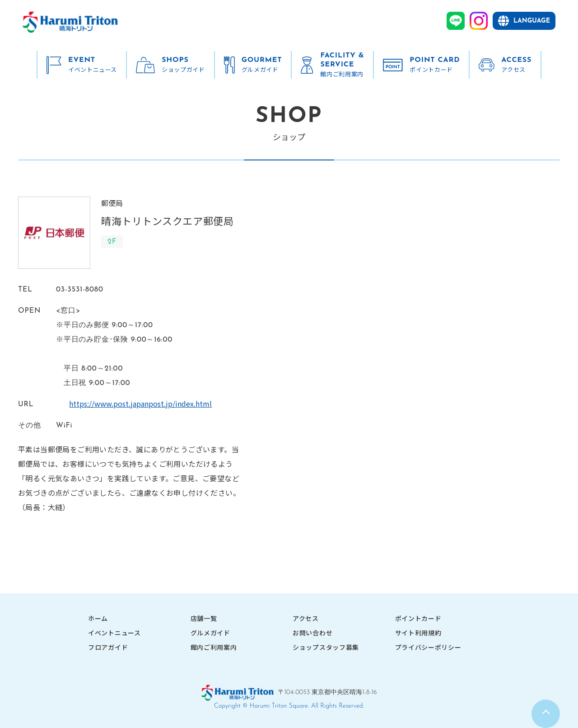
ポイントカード (418, 618)
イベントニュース (114, 633)
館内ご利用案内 (214, 647)
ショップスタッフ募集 (326, 647)
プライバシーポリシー (428, 647)
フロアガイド (108, 647)
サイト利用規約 (418, 633)
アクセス (306, 618)
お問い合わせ (312, 633)
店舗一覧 (204, 618)
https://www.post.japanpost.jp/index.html (127, 404)
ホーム (98, 618)
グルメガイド (210, 633)
